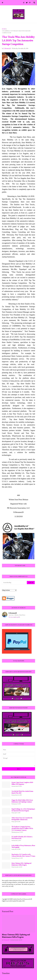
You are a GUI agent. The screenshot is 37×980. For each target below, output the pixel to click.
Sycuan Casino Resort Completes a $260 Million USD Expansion (22, 783)
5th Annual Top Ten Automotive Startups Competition (16, 32)
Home (4, 29)
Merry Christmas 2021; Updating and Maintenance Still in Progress (21, 864)
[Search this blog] (15, 583)
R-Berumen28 (13, 613)
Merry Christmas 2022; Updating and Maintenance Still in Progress (16, 936)
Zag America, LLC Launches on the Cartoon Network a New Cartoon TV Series (23, 855)
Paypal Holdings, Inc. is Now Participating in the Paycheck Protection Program (23, 810)
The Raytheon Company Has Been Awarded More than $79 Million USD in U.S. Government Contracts (22, 828)
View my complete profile (14, 617)
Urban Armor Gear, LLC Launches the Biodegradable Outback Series (22, 819)
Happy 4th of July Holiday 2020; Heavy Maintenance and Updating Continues (22, 801)
